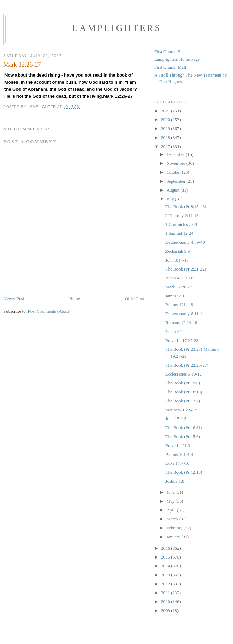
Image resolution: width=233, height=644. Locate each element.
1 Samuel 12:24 (179, 233)
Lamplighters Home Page (177, 59)
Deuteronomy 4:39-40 (185, 242)
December (176, 154)
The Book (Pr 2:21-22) (186, 269)
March (173, 519)
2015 (166, 557)
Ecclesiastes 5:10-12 (183, 374)
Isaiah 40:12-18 (179, 278)
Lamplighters (117, 28)
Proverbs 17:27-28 (182, 340)
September (177, 181)
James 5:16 (175, 296)
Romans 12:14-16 (181, 323)
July (171, 199)
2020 (166, 120)
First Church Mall (170, 67)
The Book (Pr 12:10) (184, 472)
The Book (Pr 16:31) (184, 428)
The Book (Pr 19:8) (182, 383)
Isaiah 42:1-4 (177, 331)
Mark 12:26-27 (179, 287)
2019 (166, 129)
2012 (166, 584)
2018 (166, 137)
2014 (166, 566)
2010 (166, 602)
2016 (166, 548)
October (174, 172)
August (174, 190)
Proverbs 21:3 (178, 445)
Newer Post (14, 298)
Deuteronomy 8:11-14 (185, 314)
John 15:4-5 (176, 419)
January (174, 537)
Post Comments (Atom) (49, 311)
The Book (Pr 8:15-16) (186, 206)
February (175, 528)
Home (75, 298)
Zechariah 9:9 (177, 251)
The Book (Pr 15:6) (182, 436)
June (171, 492)
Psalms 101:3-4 (179, 454)
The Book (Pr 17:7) (182, 401)
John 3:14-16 (177, 260)
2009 (166, 611)
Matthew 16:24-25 (182, 410)
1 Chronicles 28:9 (181, 224)
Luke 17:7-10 (177, 463)
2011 (166, 593)
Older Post (134, 298)
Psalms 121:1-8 (179, 305)
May (171, 501)
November (176, 163)
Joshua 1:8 (175, 481)
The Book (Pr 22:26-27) (187, 365)
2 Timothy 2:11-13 (182, 215)
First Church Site (169, 52)
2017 (166, 146)
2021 (166, 111)
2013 (166, 575)
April (172, 510)
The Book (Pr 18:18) (184, 392)
